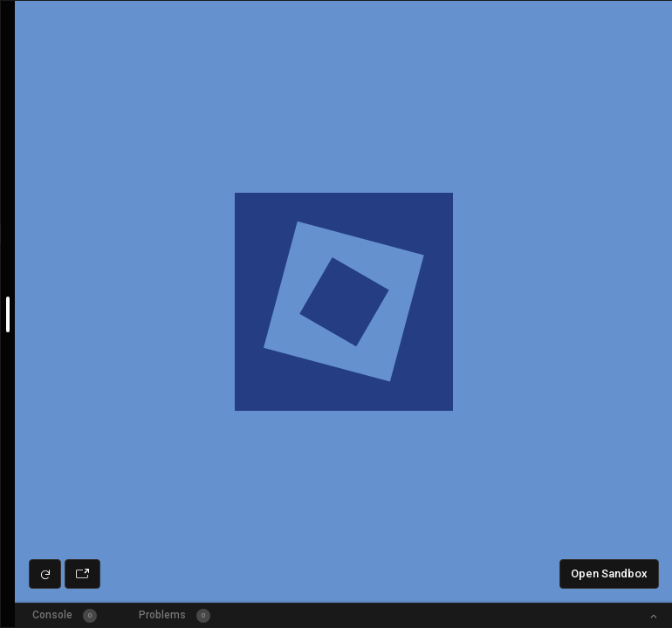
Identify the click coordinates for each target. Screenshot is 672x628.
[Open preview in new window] (82, 574)
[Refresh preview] (45, 574)
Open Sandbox (609, 573)
